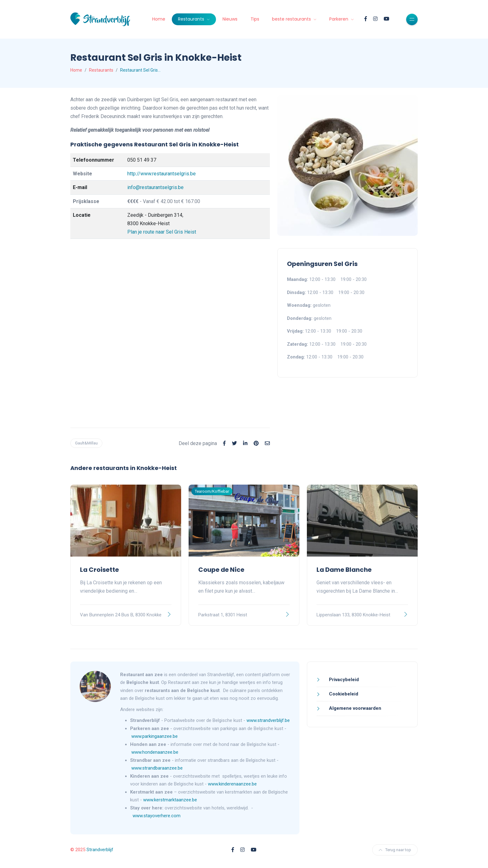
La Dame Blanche (344, 570)
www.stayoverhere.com (157, 816)
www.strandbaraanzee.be (157, 768)
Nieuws (230, 19)
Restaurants (192, 19)
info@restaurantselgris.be (155, 187)
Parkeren (339, 19)
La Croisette (99, 570)
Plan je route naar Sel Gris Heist (162, 232)
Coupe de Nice (221, 570)
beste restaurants (292, 19)
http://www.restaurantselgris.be (162, 174)
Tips (255, 19)
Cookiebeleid (343, 694)
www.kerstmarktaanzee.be (170, 800)
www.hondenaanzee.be (155, 752)
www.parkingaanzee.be (155, 736)
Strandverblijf (100, 850)
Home (159, 19)
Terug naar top (395, 850)
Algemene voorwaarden (354, 708)
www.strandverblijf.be (268, 720)
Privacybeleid (343, 680)
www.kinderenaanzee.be (232, 784)
